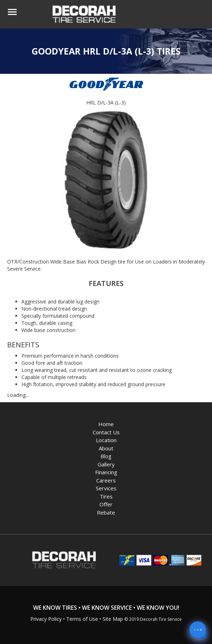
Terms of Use (82, 619)
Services (106, 488)
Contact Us (106, 432)
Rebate (106, 512)
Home (106, 424)
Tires (106, 496)
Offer (106, 504)
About (106, 448)
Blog (106, 456)
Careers (106, 480)
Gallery (106, 464)
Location (106, 440)
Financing (106, 472)
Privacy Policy (46, 619)
